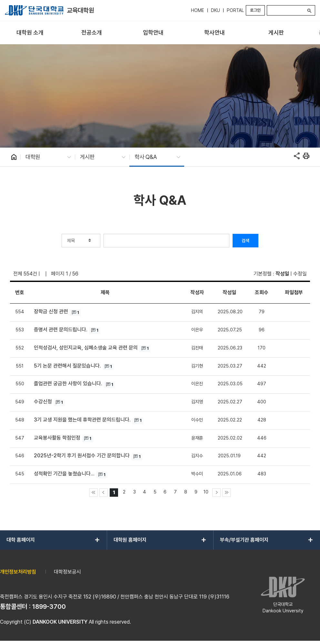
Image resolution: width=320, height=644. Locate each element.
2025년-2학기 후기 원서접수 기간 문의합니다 (82, 456)
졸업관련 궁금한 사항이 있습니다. (68, 384)
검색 (245, 241)
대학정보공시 (67, 572)
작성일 (282, 274)
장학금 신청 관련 (51, 312)
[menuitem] (30, 33)
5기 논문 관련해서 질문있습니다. (67, 366)
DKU (215, 10)
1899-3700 (49, 607)
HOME (198, 10)
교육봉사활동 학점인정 (57, 438)
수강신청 (43, 402)
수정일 (300, 274)
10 (206, 492)
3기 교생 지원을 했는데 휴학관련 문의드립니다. (82, 420)
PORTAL (235, 10)
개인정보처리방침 (18, 572)
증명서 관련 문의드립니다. (61, 330)
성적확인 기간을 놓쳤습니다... (64, 474)
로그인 (255, 10)
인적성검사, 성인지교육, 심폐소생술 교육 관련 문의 (86, 348)
